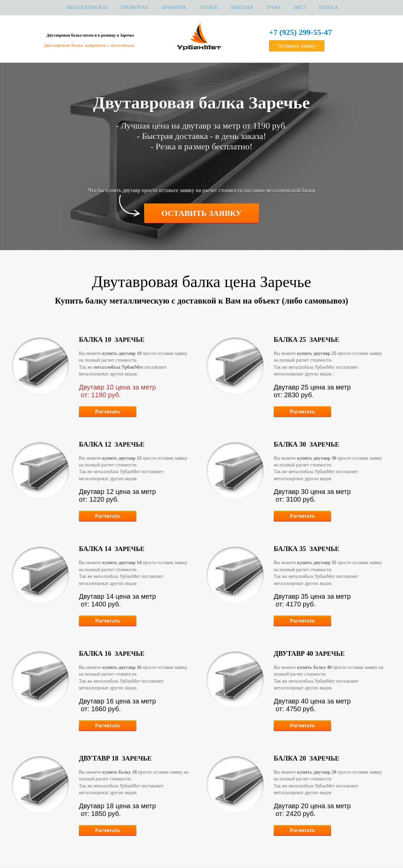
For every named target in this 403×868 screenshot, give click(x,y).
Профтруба (135, 8)
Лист (300, 8)
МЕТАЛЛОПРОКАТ (87, 8)
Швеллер (242, 8)
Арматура (174, 8)
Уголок (209, 8)
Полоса (328, 8)
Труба (273, 8)
